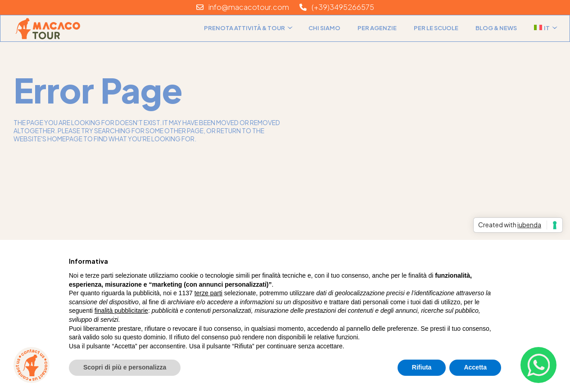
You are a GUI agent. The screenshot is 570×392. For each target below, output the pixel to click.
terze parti (208, 293)
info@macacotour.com (243, 7)
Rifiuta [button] (422, 367)
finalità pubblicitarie (121, 311)
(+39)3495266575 (337, 7)
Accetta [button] (475, 367)
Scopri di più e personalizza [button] (125, 367)
